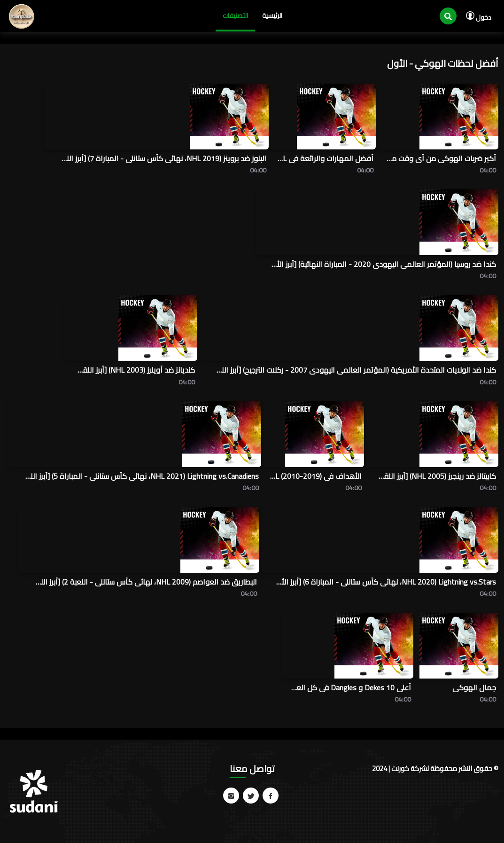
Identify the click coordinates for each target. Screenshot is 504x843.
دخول (479, 17)
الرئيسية (272, 16)
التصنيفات (235, 16)
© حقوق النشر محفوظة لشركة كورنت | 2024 (435, 769)
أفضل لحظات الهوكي (457, 63)
